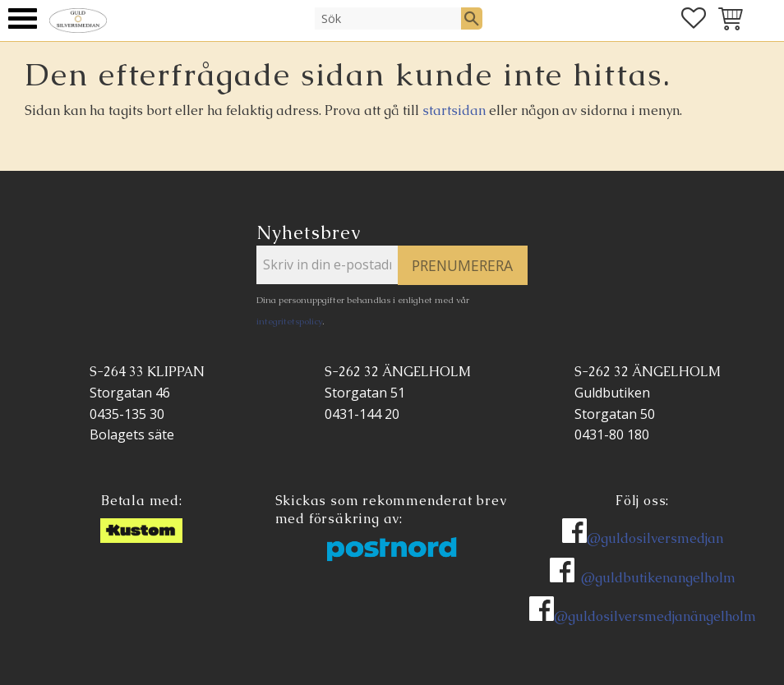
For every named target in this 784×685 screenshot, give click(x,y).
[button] (23, 18)
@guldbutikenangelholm (658, 578)
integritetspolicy (289, 321)
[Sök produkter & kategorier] (388, 18)
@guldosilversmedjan (655, 538)
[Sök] (472, 18)
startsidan (454, 110)
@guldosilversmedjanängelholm (655, 616)
